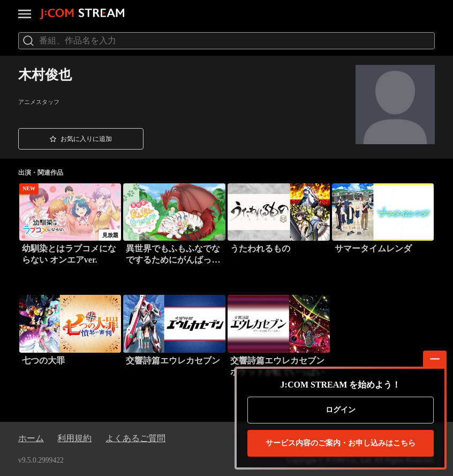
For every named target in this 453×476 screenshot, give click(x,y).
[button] (81, 139)
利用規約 (74, 438)
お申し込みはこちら (341, 443)
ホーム (31, 438)
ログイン (341, 410)
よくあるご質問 (135, 438)
